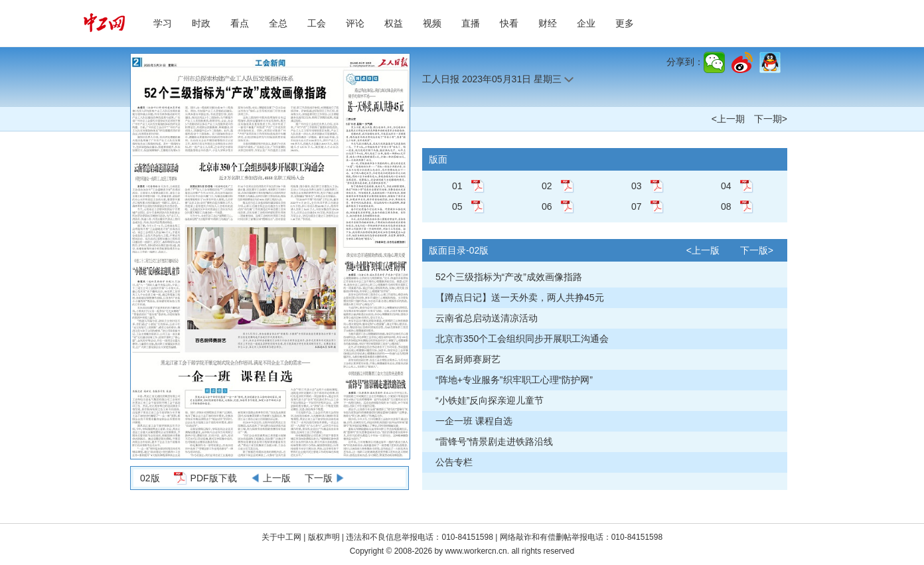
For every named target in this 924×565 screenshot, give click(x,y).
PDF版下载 (214, 478)
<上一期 (728, 119)
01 (457, 186)
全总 (278, 23)
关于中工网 (281, 537)
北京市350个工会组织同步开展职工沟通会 (522, 339)
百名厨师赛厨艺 (468, 359)
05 (457, 206)
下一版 (319, 478)
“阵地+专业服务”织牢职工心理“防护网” (514, 380)
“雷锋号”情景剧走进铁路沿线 (494, 442)
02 (547, 186)
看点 (240, 23)
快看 (509, 23)
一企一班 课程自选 (474, 421)
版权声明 (325, 537)
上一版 (277, 478)
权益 (394, 23)
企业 (586, 23)
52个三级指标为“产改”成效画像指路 (509, 277)
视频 (432, 23)
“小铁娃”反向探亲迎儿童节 (490, 400)
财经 (548, 23)
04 (726, 186)
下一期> (771, 119)
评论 (355, 23)
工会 (317, 23)
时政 (201, 23)
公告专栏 (454, 462)
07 (637, 206)
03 (637, 186)
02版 (150, 478)
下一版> (757, 250)
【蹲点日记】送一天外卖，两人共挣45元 (520, 297)
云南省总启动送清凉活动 (487, 318)
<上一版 (703, 250)
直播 (471, 23)
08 (726, 206)
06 (547, 206)
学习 (163, 23)
